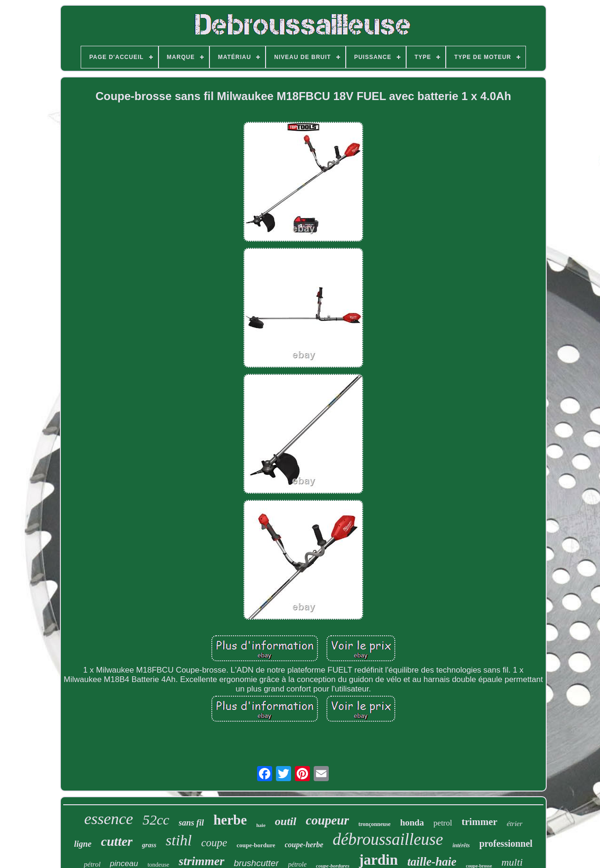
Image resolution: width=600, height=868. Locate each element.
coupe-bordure (256, 845)
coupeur (327, 820)
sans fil (192, 823)
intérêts (461, 845)
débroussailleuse (388, 839)
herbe (230, 820)
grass (149, 845)
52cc (156, 820)
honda (412, 822)
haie (261, 825)
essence (108, 819)
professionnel (506, 843)
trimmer (480, 822)
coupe (214, 843)
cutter (117, 841)
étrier (514, 824)
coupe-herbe (304, 845)
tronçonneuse (375, 824)
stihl (179, 840)
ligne (83, 844)
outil (286, 821)
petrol (443, 823)
